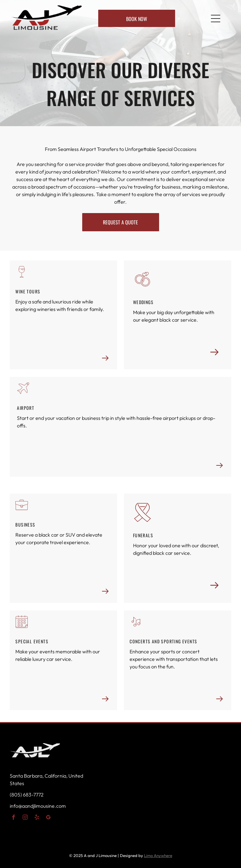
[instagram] (25, 818)
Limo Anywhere (158, 855)
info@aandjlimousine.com (38, 806)
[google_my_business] (48, 818)
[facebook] (14, 818)
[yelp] (37, 818)
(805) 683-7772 (27, 795)
